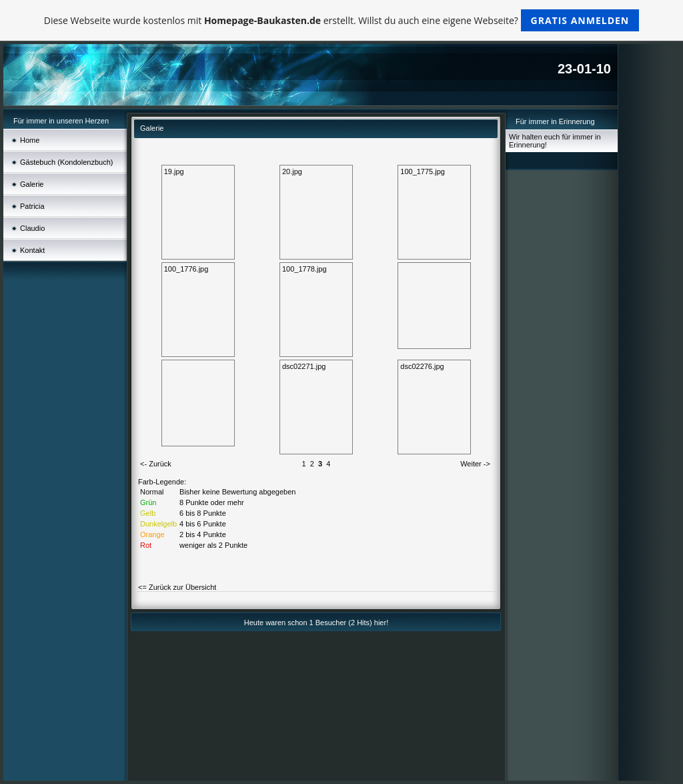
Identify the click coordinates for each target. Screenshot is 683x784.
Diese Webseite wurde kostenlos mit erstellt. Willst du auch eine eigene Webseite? (342, 20)
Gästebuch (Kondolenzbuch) (66, 162)
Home (30, 140)
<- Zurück (156, 464)
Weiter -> (475, 464)
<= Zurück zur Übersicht (177, 587)
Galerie (32, 184)
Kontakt (32, 250)
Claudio (32, 228)
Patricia (32, 206)
